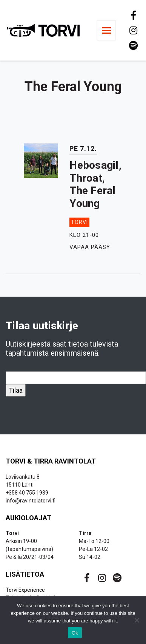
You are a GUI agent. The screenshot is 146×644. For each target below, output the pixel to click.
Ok (75, 633)
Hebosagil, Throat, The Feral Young (95, 184)
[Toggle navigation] (106, 30)
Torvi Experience (25, 590)
